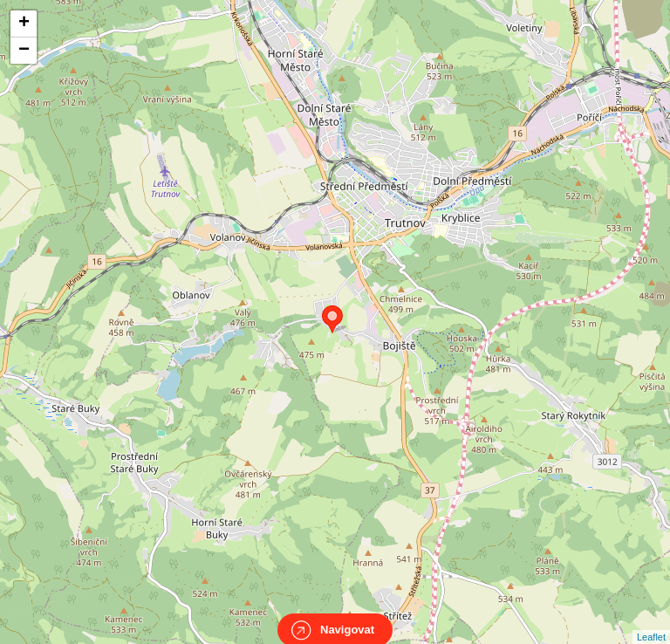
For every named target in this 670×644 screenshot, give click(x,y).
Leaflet (651, 621)
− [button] (24, 51)
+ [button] (24, 24)
